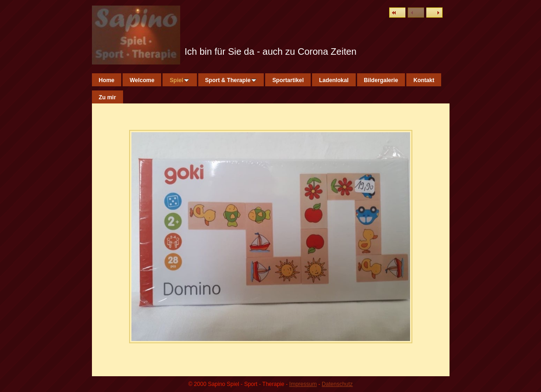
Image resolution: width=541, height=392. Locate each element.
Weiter (434, 13)
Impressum (303, 384)
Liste (397, 13)
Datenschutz (337, 384)
